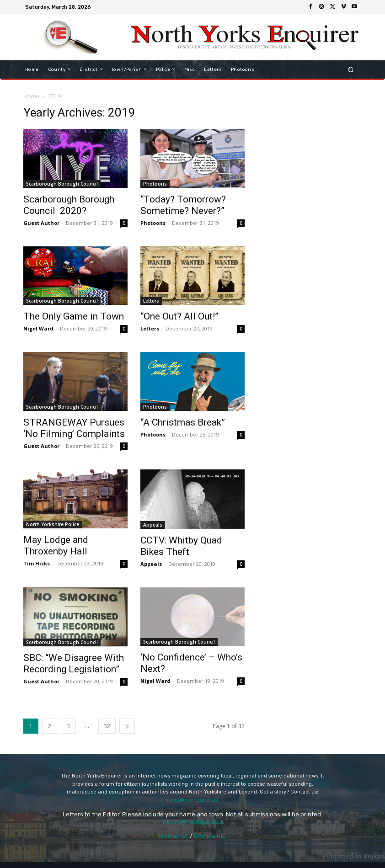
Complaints (210, 836)
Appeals (153, 525)
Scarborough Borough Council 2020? (69, 205)
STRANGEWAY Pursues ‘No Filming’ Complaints (74, 428)
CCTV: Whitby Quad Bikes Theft (181, 546)
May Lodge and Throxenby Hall (56, 546)
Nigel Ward (38, 328)
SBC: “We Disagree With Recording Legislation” (74, 663)
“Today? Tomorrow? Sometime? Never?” (183, 205)
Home (31, 96)
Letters (151, 301)
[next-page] (127, 726)
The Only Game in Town (74, 316)
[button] (351, 69)
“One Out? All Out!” (179, 316)
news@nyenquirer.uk (192, 800)
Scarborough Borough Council (62, 184)
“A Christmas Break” (183, 422)
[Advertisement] (310, 151)
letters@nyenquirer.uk (193, 822)
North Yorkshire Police (53, 524)
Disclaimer (174, 836)
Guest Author (41, 223)
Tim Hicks (37, 563)
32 (107, 726)
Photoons (155, 184)
